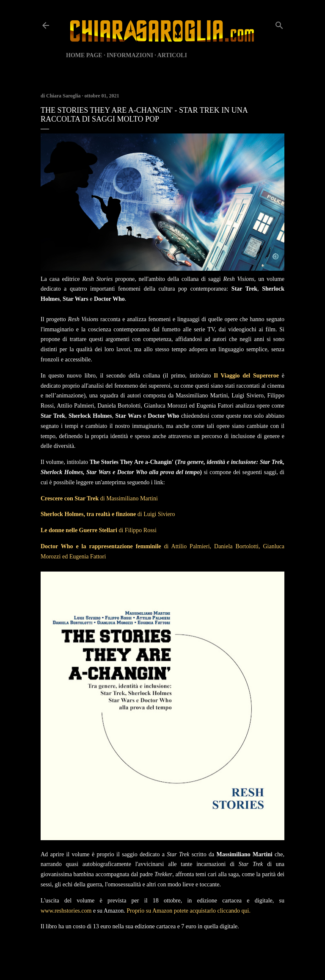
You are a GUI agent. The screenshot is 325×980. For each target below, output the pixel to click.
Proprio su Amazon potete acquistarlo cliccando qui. (189, 911)
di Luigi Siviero (108, 514)
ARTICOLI (172, 55)
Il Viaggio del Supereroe (246, 376)
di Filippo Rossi (99, 530)
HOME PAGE (84, 55)
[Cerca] (279, 24)
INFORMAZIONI (130, 55)
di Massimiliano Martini (99, 498)
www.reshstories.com (66, 911)
